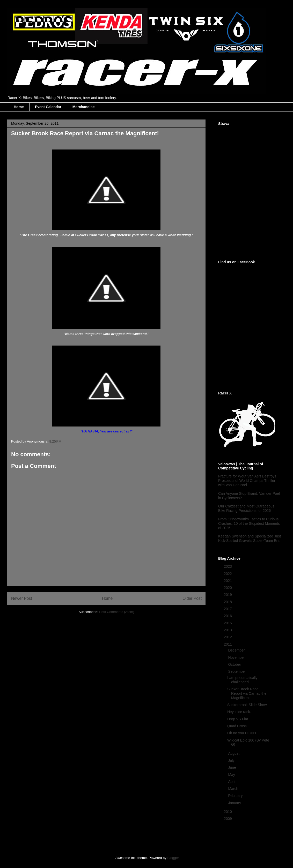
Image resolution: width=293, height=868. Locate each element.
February (236, 796)
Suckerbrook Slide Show (247, 705)
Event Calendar (48, 107)
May (232, 775)
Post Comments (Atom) (117, 612)
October (235, 664)
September (237, 671)
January (235, 803)
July (232, 760)
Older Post (192, 598)
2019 (228, 595)
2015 (228, 623)
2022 (228, 574)
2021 (228, 581)
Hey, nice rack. (239, 712)
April (232, 782)
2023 (228, 566)
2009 (228, 819)
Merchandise (84, 107)
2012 (228, 637)
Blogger (173, 858)
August (234, 753)
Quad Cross (237, 726)
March (234, 789)
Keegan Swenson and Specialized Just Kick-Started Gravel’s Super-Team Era (250, 538)
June (232, 767)
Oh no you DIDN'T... (243, 733)
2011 (228, 644)
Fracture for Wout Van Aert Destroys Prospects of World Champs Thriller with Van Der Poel (247, 481)
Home (19, 107)
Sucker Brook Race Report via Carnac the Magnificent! (247, 693)
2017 (228, 609)
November (237, 657)
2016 (228, 616)
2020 (228, 588)
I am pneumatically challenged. (242, 680)
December (237, 650)
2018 (228, 602)
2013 (228, 630)
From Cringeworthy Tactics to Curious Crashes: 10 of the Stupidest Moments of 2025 (249, 523)
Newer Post (22, 598)
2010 (228, 812)
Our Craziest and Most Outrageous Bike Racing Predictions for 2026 (246, 508)
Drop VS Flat (238, 719)
